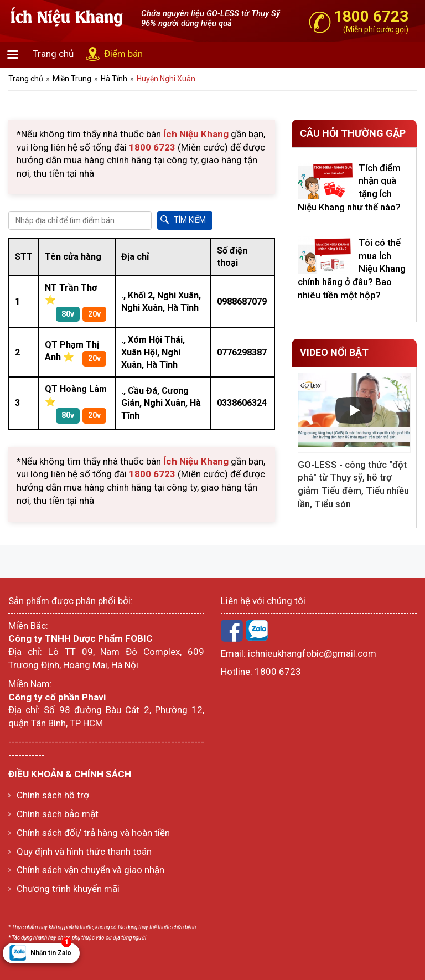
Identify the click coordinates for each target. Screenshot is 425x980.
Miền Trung (72, 79)
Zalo (257, 631)
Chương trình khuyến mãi (68, 889)
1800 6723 (278, 672)
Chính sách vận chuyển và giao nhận (90, 870)
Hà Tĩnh (114, 79)
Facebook (232, 631)
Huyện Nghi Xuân (166, 79)
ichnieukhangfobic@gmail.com (312, 653)
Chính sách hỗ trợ (53, 795)
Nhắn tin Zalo (51, 950)
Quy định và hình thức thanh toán (84, 852)
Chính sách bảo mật (58, 814)
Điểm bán (123, 54)
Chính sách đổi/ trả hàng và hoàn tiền (93, 833)
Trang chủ (53, 54)
